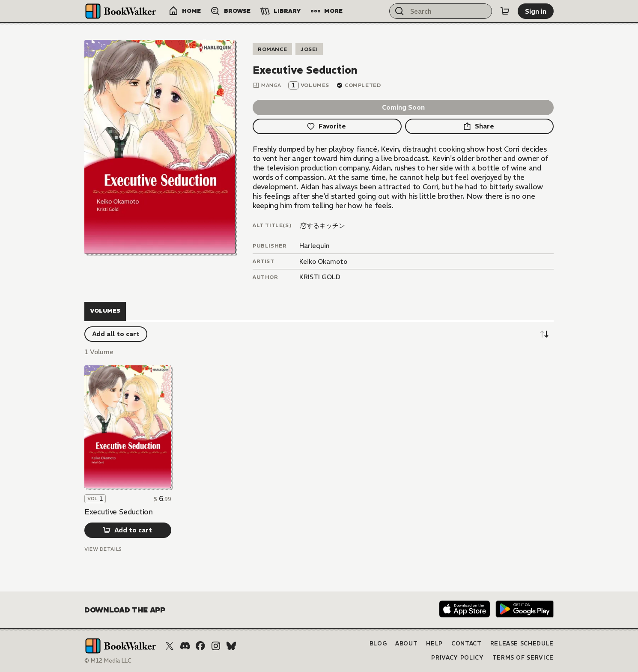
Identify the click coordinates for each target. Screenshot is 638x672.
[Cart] (505, 11)
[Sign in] (536, 11)
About (406, 644)
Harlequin (315, 246)
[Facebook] (200, 646)
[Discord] (185, 646)
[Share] (480, 126)
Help (434, 644)
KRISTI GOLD (320, 277)
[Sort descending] (544, 334)
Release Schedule (522, 644)
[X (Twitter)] (170, 646)
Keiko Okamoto (323, 261)
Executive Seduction (119, 512)
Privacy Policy (457, 658)
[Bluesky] (231, 646)
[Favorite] (327, 126)
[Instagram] (216, 646)
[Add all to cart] (116, 334)
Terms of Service (523, 658)
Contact (467, 644)
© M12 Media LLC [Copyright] (108, 661)
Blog (378, 644)
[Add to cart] (128, 530)
